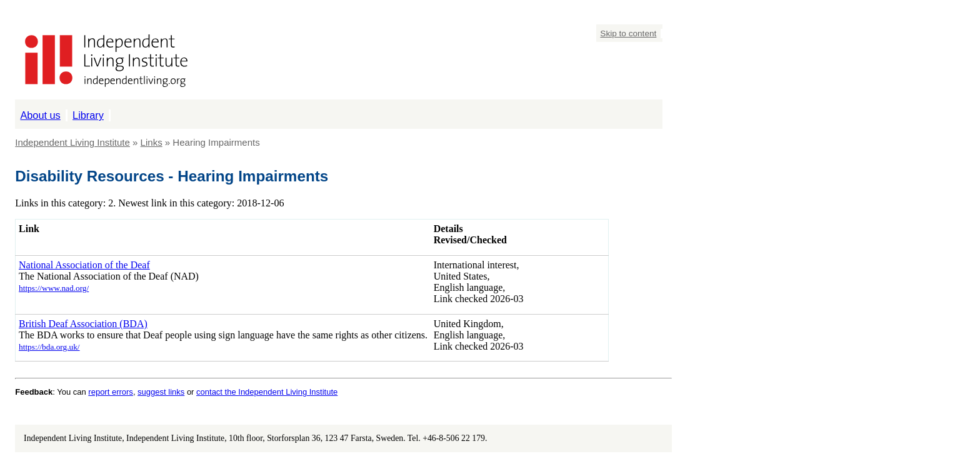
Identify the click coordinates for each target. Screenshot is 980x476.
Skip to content (628, 33)
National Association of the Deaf (84, 265)
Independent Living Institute (72, 142)
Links (152, 142)
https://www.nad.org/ (54, 288)
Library (88, 115)
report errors (111, 392)
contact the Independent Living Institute (267, 392)
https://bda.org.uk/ (49, 347)
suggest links (161, 392)
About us (40, 115)
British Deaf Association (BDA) (83, 324)
